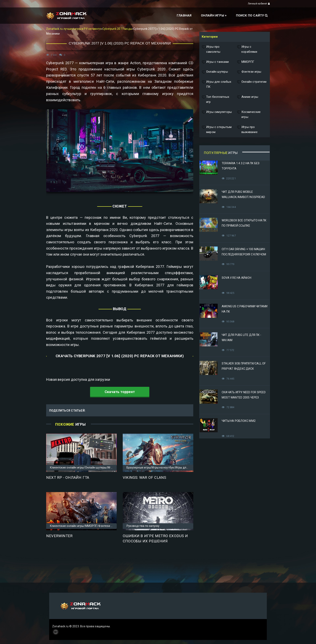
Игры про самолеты (211, 49)
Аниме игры (248, 100)
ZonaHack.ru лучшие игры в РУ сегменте (74, 29)
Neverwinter (59, 536)
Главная (184, 15)
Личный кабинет (259, 4)
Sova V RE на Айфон (236, 278)
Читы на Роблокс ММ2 (239, 421)
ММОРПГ (246, 62)
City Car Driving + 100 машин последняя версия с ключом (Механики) (244, 254)
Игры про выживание (247, 130)
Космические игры (249, 115)
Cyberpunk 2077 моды (117, 29)
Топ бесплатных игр (215, 100)
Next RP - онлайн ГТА (68, 478)
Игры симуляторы (217, 115)
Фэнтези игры (249, 72)
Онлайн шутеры (215, 72)
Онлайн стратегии (252, 84)
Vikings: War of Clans (144, 478)
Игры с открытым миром (217, 130)
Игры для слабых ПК (216, 84)
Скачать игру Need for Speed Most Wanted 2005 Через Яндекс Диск (244, 397)
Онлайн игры (213, 15)
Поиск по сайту (252, 15)
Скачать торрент (120, 392)
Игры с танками (215, 62)
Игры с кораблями (247, 49)
